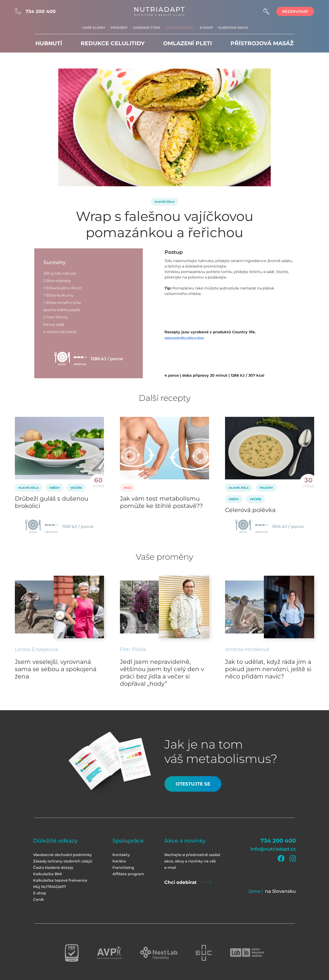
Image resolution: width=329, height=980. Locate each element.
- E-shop (206, 28)
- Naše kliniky (93, 28)
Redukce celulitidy (113, 43)
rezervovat (295, 12)
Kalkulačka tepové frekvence (60, 880)
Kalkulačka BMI (48, 874)
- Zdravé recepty (179, 28)
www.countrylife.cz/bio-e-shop (184, 338)
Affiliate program (128, 874)
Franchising (123, 868)
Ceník (38, 900)
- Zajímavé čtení (146, 28)
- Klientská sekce (232, 28)
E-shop (40, 893)
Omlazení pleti (188, 43)
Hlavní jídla (164, 202)
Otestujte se (193, 784)
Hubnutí (49, 43)
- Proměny (118, 28)
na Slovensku (280, 891)
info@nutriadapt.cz (273, 849)
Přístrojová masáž (262, 43)
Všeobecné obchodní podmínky (62, 855)
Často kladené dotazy (53, 868)
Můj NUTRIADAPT (50, 887)
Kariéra (119, 861)
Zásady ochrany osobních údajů (63, 861)
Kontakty (121, 855)
